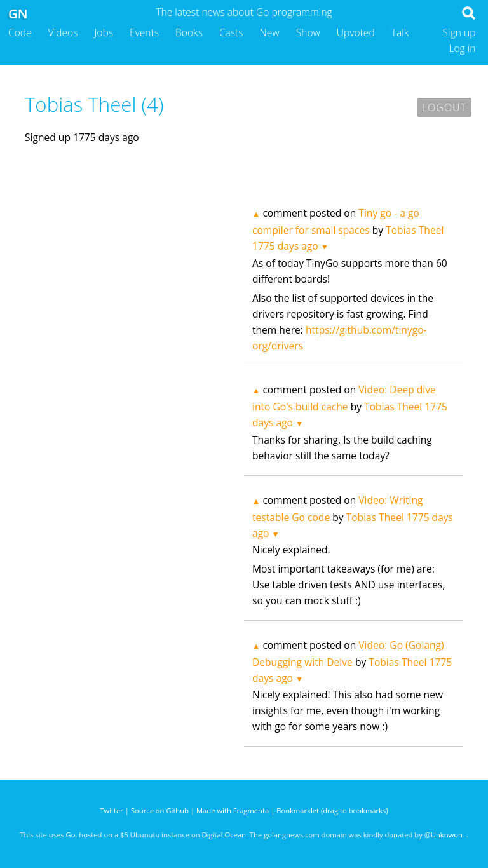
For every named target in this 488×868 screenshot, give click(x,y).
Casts (231, 32)
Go (71, 835)
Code (20, 32)
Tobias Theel (415, 230)
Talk (400, 32)
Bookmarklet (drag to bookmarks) (332, 810)
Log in (462, 48)
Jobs (104, 32)
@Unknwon (444, 835)
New (270, 32)
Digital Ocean (224, 835)
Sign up (459, 32)
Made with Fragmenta (233, 810)
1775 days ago (285, 246)
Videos (63, 32)
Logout (444, 107)
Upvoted (356, 32)
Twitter (112, 810)
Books (189, 32)
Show (308, 32)
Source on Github (160, 810)
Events (144, 32)
